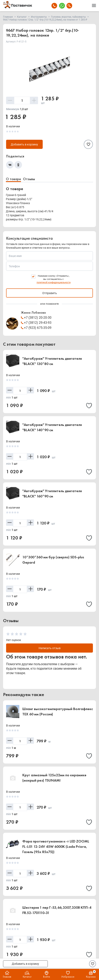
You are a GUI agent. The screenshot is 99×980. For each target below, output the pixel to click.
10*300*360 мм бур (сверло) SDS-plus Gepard (53, 560)
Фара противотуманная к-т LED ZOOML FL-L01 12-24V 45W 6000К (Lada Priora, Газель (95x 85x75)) (56, 846)
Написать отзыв (50, 648)
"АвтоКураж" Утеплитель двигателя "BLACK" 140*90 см (52, 427)
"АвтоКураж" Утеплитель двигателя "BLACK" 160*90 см (52, 493)
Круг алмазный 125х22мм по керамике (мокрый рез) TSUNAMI (54, 778)
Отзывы (29, 179)
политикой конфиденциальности (54, 282)
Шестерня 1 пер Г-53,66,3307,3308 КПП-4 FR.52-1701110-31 (57, 910)
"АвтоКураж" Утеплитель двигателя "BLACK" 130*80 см (52, 361)
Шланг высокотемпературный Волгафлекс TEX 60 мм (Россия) (58, 711)
